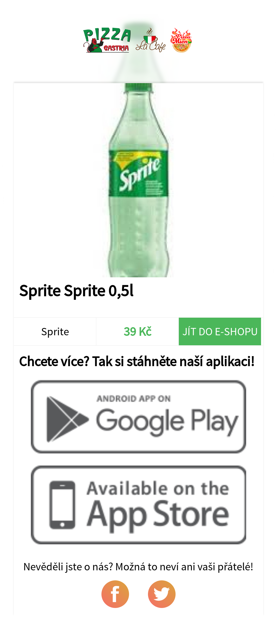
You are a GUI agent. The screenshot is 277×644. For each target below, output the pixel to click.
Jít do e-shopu (220, 331)
